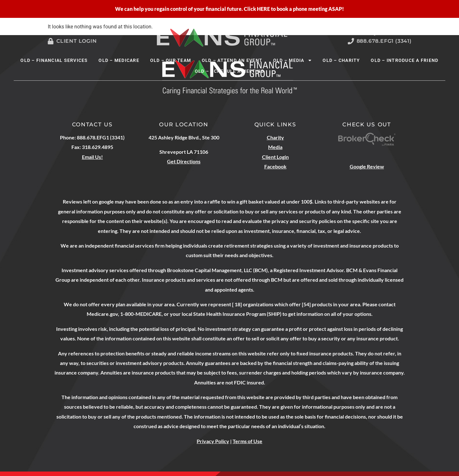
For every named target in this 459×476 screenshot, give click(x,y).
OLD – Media (293, 60)
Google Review (367, 166)
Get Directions (184, 161)
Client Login (73, 41)
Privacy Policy (213, 441)
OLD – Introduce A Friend (404, 60)
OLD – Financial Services (54, 60)
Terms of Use (248, 441)
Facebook (275, 166)
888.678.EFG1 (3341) (388, 41)
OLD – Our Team (171, 60)
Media (275, 147)
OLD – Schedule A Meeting (229, 71)
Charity (275, 137)
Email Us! (92, 157)
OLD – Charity (341, 60)
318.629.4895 (98, 147)
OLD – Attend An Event (232, 60)
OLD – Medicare (119, 60)
